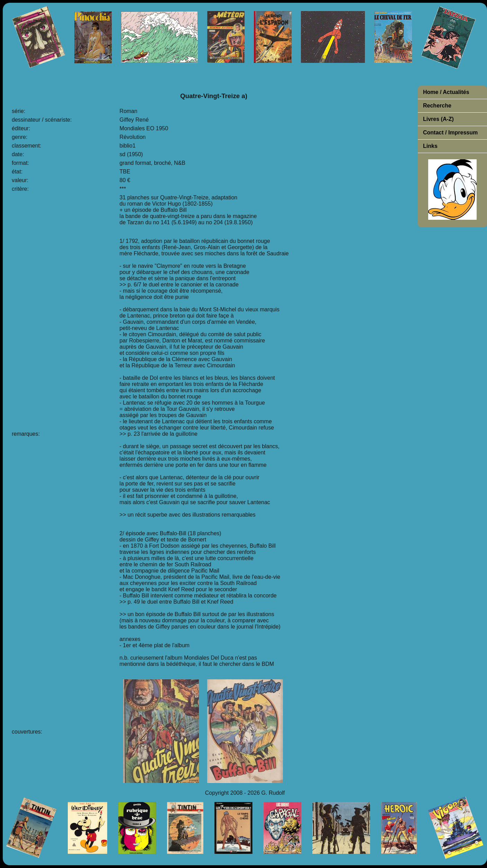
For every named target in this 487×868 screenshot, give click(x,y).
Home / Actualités (446, 92)
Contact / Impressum (450, 133)
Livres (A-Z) (438, 119)
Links (430, 146)
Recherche (437, 106)
